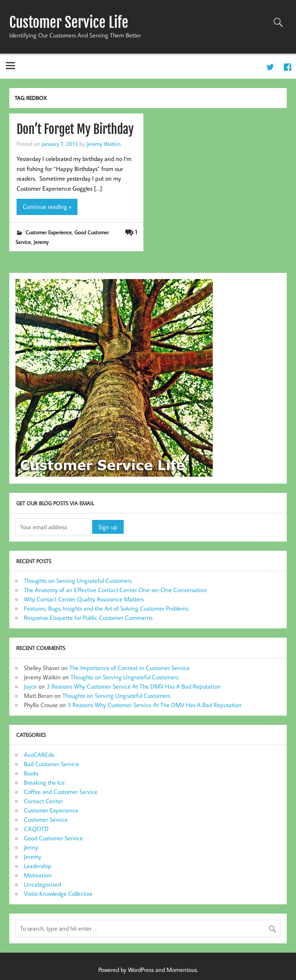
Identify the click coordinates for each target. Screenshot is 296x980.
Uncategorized (42, 884)
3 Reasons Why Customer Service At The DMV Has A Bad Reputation (134, 686)
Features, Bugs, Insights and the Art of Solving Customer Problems (106, 608)
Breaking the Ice (44, 782)
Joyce (30, 686)
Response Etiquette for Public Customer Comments (88, 618)
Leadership (38, 866)
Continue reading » (47, 206)
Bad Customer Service (51, 764)
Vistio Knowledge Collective (58, 894)
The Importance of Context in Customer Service (129, 668)
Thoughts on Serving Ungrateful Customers (78, 581)
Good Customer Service (53, 838)
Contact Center (43, 801)
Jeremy (41, 242)
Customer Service (46, 819)
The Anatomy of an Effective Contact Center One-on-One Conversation (115, 590)
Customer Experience (49, 232)
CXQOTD (36, 829)
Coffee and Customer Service (61, 792)
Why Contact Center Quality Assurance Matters (84, 599)
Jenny (31, 847)
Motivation (38, 875)
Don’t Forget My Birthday (75, 129)
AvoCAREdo (39, 755)
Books (31, 773)
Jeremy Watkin (103, 144)
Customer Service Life (69, 22)
